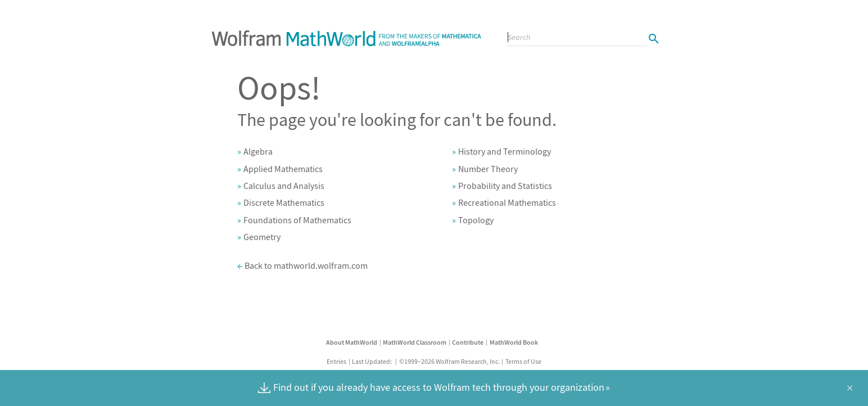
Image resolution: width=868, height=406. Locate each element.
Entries (336, 361)
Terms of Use (523, 361)
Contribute (468, 342)
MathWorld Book (514, 342)
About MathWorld (352, 342)
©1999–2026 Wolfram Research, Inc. (449, 361)
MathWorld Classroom (415, 342)
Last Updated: (372, 361)
